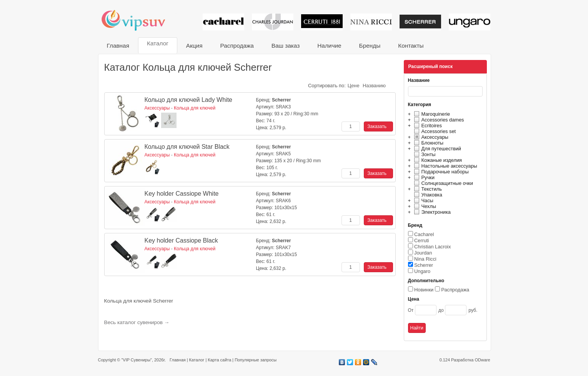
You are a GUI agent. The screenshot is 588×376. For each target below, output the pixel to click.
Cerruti (421, 240)
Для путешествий (437, 149)
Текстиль (427, 189)
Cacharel (424, 234)
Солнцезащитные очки (442, 183)
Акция (194, 46)
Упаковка (427, 195)
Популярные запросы (256, 360)
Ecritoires (427, 126)
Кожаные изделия (437, 160)
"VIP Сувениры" (136, 360)
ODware (482, 360)
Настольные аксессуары (445, 166)
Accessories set (434, 131)
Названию (374, 86)
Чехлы (424, 206)
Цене (354, 86)
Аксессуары (430, 137)
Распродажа (237, 46)
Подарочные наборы (440, 172)
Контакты (411, 46)
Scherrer (424, 265)
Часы (423, 200)
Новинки (424, 290)
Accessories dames (438, 120)
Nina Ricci (425, 259)
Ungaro (422, 271)
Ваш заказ (286, 46)
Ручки (423, 177)
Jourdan (423, 253)
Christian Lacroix (432, 247)
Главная (118, 46)
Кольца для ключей (195, 108)
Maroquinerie (431, 114)
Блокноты (428, 143)
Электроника (431, 212)
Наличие (329, 46)
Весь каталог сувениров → (137, 322)
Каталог (158, 43)
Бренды (370, 46)
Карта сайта (219, 360)
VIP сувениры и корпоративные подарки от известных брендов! (138, 20)
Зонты (424, 154)
